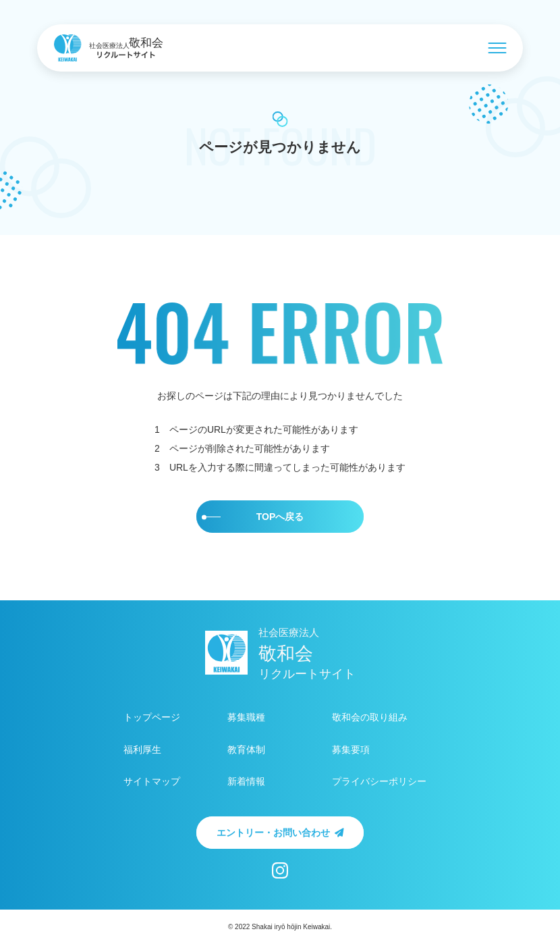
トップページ (152, 717)
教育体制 (246, 750)
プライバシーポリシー (379, 782)
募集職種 (246, 717)
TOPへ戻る (253, 517)
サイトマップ (152, 782)
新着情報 (246, 782)
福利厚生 (142, 750)
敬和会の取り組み (370, 717)
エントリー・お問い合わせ (280, 833)
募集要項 (351, 750)
